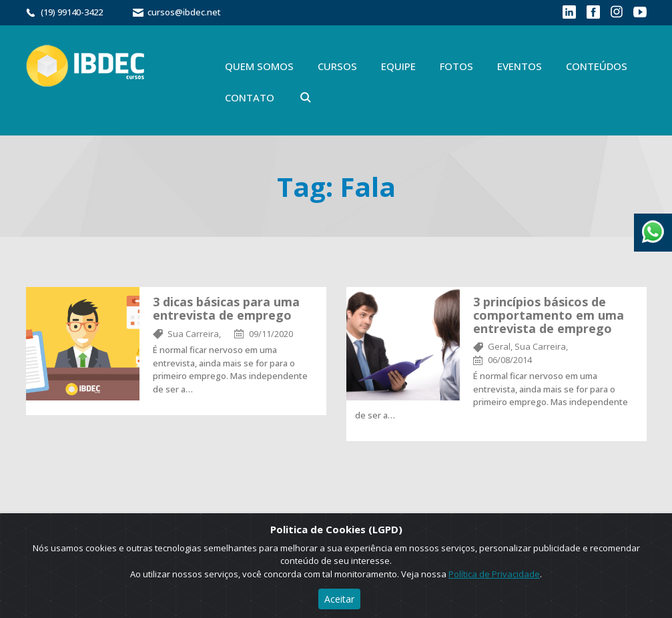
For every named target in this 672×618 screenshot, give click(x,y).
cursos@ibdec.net (184, 12)
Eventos (520, 66)
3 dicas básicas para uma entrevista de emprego (226, 308)
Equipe (398, 66)
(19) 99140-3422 (72, 12)
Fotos (456, 66)
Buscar (306, 97)
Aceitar (339, 599)
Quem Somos (259, 66)
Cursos (337, 66)
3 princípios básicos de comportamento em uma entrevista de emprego (549, 315)
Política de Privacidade (494, 574)
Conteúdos (597, 66)
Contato (250, 97)
